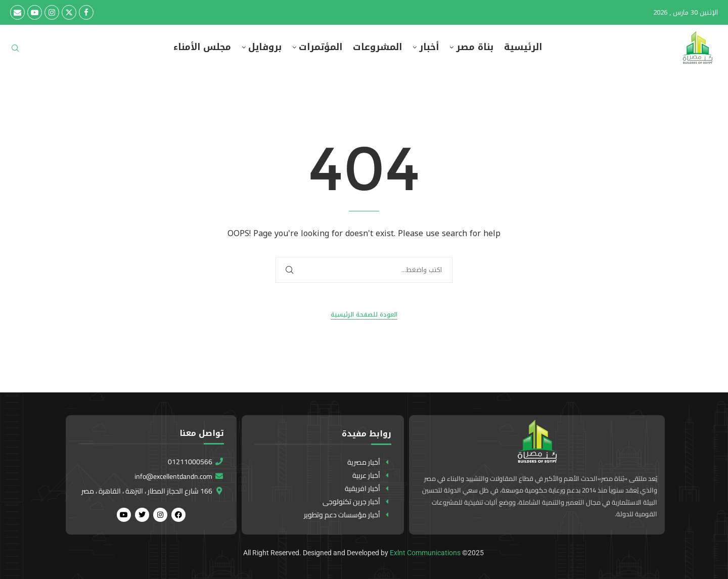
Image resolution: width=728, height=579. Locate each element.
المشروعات (377, 47)
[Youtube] (35, 12)
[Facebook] (86, 12)
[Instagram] (52, 12)
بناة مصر (475, 47)
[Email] (17, 12)
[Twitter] (69, 12)
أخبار (429, 47)
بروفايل (265, 47)
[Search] (15, 51)
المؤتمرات (321, 47)
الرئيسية (523, 47)
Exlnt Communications (425, 553)
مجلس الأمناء (202, 47)
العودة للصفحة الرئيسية (364, 315)
